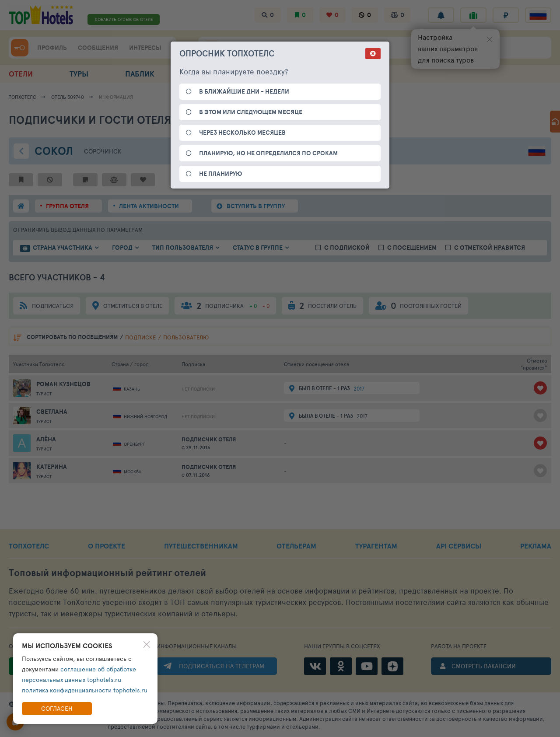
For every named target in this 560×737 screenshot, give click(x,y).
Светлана (52, 412)
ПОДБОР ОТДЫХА (323, 74)
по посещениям (72, 337)
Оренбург (134, 444)
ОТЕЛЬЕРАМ (296, 546)
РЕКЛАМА (536, 546)
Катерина (52, 467)
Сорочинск (103, 151)
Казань (132, 389)
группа (67, 206)
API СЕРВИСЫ (459, 546)
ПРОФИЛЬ (52, 48)
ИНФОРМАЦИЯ (116, 97)
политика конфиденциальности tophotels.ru (85, 690)
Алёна (46, 439)
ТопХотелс (23, 97)
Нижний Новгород (145, 416)
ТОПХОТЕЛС (29, 546)
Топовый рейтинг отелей (107, 573)
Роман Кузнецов (63, 384)
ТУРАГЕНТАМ (376, 546)
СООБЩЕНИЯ (98, 48)
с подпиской (347, 248)
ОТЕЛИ (21, 74)
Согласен (57, 708)
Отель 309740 (68, 97)
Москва (133, 472)
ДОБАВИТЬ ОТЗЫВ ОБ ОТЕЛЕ (124, 19)
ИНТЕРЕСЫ (145, 48)
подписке (140, 337)
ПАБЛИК (140, 74)
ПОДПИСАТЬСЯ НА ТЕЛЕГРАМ (222, 666)
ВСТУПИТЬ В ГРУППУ (256, 206)
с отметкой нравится (490, 248)
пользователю (186, 337)
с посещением (412, 248)
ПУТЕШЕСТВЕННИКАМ (201, 546)
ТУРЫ (79, 74)
